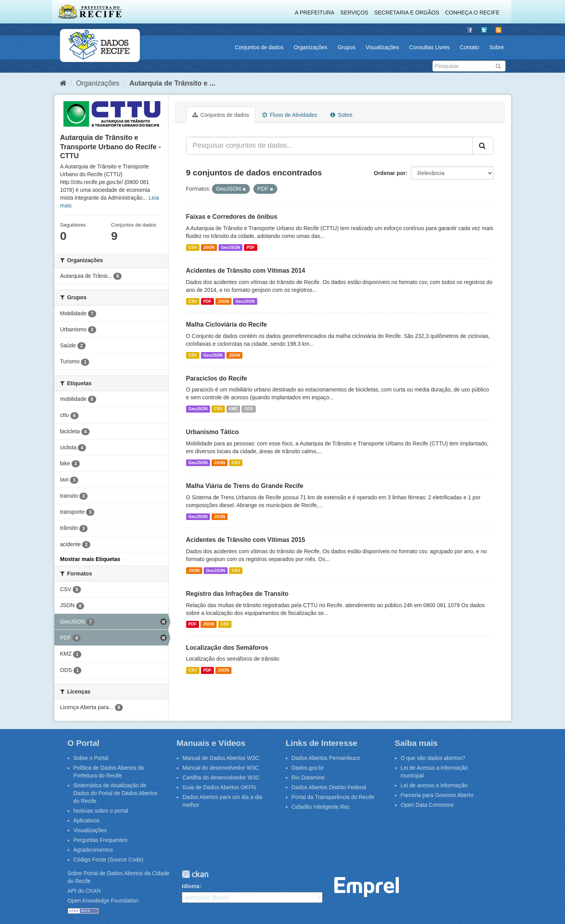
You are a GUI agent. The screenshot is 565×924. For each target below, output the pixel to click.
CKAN (195, 874)
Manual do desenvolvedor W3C (221, 768)
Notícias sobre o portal (101, 811)
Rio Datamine (308, 777)
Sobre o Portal (91, 758)
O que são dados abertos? (433, 758)
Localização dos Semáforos (227, 648)
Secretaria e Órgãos (407, 13)
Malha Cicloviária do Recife (227, 324)
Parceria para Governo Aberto (437, 795)
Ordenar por (390, 173)
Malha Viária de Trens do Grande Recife (245, 486)
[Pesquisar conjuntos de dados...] (329, 146)
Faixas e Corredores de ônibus (232, 217)
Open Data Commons (427, 805)
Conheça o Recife (472, 13)
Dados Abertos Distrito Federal (329, 787)
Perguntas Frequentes (101, 840)
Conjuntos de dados (259, 47)
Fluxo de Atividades (290, 115)
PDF (250, 247)
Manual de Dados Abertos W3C (221, 758)
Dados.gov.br (308, 768)
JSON (209, 247)
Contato (469, 47)
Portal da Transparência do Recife (333, 797)
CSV (193, 247)
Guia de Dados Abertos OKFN (219, 787)
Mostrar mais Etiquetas (90, 559)
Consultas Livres (430, 47)
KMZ (233, 409)
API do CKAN (84, 891)
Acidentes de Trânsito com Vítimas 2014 (246, 271)
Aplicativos (87, 820)
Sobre (496, 47)
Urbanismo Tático (213, 432)
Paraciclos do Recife (217, 378)
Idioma (191, 886)
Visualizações (382, 47)
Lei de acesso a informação (434, 785)
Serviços (354, 13)
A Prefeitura (315, 13)
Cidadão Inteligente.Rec (321, 807)
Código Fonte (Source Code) (109, 860)
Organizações (310, 47)
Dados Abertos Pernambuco (326, 758)
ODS (249, 409)
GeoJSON (230, 247)
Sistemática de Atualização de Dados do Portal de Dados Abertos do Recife (116, 793)
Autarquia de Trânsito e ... (172, 83)
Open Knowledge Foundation (103, 901)
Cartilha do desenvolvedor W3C (221, 777)
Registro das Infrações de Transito (237, 594)
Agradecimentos (93, 850)
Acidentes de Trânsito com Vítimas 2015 (246, 540)
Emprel (367, 887)
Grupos (346, 47)
